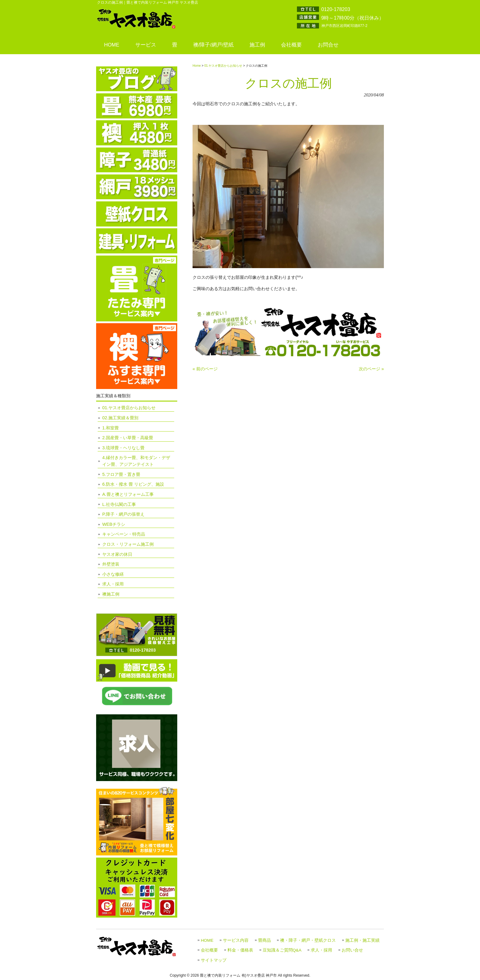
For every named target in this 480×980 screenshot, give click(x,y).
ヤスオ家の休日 (117, 554)
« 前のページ (205, 369)
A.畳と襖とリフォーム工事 (128, 494)
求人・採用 (113, 584)
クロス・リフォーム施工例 (128, 544)
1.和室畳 (111, 428)
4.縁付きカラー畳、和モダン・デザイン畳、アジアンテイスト (136, 461)
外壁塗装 (111, 564)
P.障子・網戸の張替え (123, 514)
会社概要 (209, 950)
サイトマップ (214, 960)
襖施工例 (111, 594)
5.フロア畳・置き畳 (121, 474)
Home (197, 66)
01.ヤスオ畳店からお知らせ (223, 66)
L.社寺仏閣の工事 (119, 504)
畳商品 (264, 940)
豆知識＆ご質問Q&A (282, 950)
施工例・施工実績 (362, 940)
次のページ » (371, 369)
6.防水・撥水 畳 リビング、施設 (133, 484)
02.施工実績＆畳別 (120, 418)
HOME (207, 940)
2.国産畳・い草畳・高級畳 (128, 438)
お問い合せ (352, 950)
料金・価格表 (240, 950)
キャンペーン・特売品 (124, 534)
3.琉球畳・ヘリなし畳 (123, 448)
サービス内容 (236, 940)
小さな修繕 (113, 574)
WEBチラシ (114, 524)
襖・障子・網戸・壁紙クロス (308, 940)
